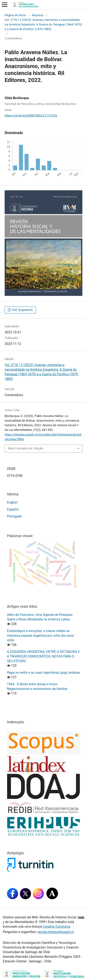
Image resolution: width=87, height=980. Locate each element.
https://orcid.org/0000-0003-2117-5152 (31, 115)
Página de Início (15, 15)
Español (13, 509)
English (12, 502)
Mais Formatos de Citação (26, 448)
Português (14, 516)
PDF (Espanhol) (22, 310)
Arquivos (38, 15)
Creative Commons (56, 927)
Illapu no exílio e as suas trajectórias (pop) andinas (43, 673)
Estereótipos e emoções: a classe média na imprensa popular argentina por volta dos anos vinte (40, 636)
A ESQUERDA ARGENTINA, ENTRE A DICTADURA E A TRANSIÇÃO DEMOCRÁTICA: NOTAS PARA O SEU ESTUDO (43, 656)
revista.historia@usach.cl (55, 932)
